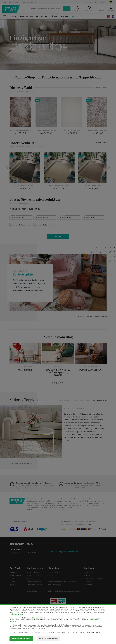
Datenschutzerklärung (95, 632)
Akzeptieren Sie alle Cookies (21, 639)
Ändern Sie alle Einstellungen (48, 639)
